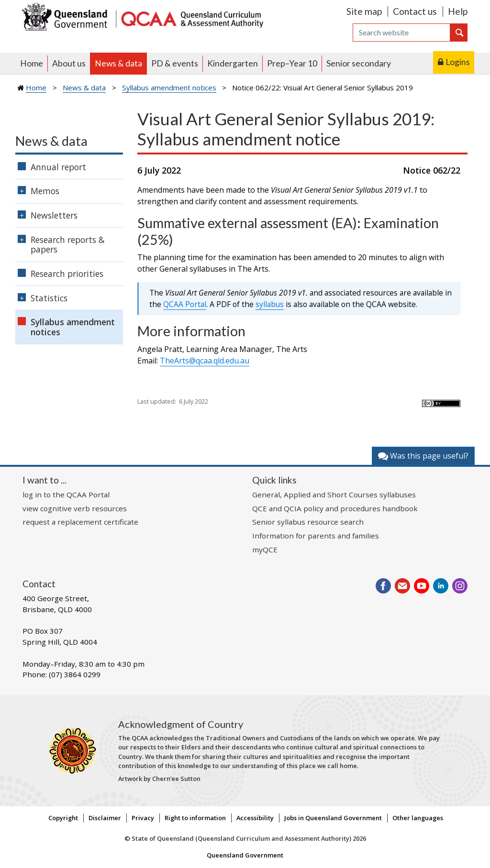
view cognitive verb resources (75, 508)
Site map (364, 11)
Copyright (63, 818)
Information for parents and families (316, 536)
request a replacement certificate (80, 522)
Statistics (49, 298)
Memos (45, 191)
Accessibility (255, 818)
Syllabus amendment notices (169, 88)
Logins (458, 62)
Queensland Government (245, 855)
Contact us (415, 11)
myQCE (265, 549)
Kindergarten (233, 63)
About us (69, 63)
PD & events (175, 63)
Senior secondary (359, 63)
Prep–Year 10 (292, 63)
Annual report (58, 167)
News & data (118, 63)
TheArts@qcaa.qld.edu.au (205, 361)
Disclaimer (105, 818)
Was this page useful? (423, 456)
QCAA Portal (185, 304)
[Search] (401, 33)
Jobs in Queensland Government (333, 818)
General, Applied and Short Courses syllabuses (334, 494)
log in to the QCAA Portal (66, 494)
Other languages (418, 818)
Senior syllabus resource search (308, 522)
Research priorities (67, 274)
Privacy (143, 818)
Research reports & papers (68, 245)
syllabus (270, 304)
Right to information (195, 818)
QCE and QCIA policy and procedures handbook (335, 508)
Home (32, 63)
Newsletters (54, 215)
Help (458, 11)
